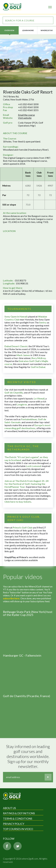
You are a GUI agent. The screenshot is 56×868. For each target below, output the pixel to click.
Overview (9, 30)
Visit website (25, 118)
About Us (9, 808)
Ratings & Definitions (19, 813)
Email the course (26, 115)
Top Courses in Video (18, 829)
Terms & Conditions (18, 819)
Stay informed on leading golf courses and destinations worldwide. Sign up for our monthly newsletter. (28, 756)
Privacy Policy (14, 824)
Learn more (28, 30)
